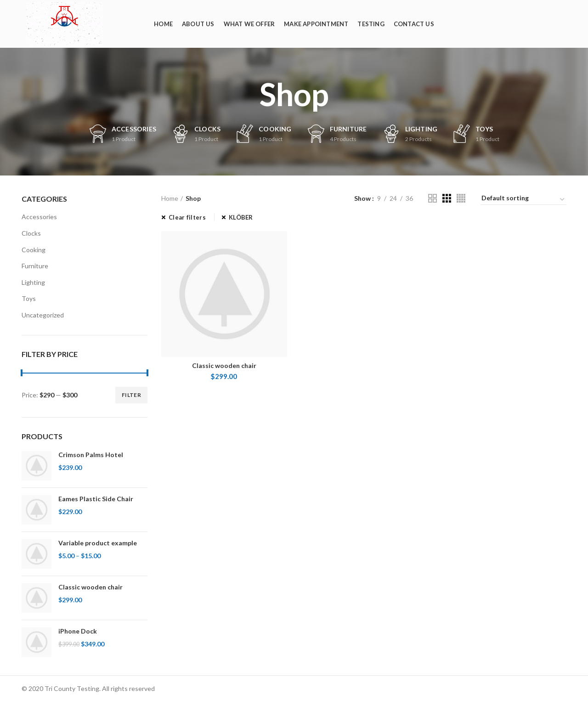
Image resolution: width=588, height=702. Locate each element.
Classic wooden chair (90, 587)
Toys (29, 298)
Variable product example (98, 543)
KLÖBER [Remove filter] (241, 217)
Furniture (35, 266)
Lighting (33, 282)
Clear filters (187, 217)
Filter (131, 395)
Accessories (39, 217)
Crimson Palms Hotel (91, 455)
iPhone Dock (78, 631)
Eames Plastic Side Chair (96, 499)
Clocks (31, 233)
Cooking (34, 250)
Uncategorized (43, 315)
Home (170, 198)
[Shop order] (523, 199)
